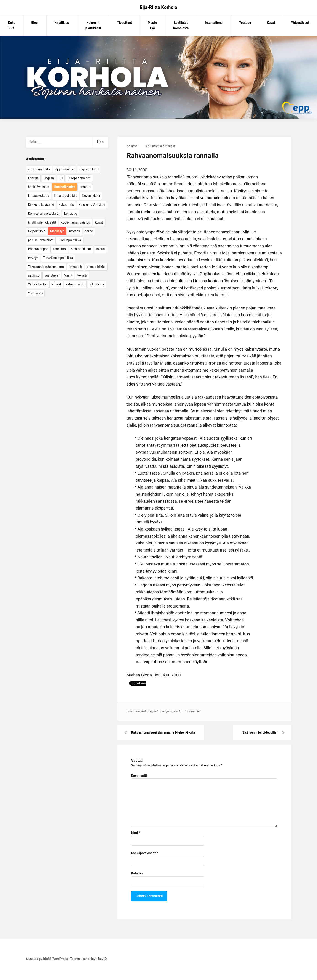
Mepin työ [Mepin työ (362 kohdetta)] (57, 231)
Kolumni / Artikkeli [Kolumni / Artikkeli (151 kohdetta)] (92, 205)
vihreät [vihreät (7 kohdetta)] (56, 284)
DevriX (103, 959)
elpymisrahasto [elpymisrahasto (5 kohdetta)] (39, 169)
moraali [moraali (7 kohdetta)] (75, 231)
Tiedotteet (124, 23)
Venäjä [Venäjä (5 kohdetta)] (82, 275)
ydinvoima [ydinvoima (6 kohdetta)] (97, 284)
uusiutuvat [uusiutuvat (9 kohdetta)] (52, 275)
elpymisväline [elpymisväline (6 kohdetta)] (64, 169)
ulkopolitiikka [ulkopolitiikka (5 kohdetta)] (96, 267)
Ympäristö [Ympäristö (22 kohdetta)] (35, 293)
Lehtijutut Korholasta (181, 25)
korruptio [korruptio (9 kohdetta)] (71, 214)
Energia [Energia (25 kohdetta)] (33, 178)
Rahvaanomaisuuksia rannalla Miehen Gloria (163, 732)
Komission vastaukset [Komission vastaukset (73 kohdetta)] (44, 214)
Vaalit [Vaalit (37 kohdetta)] (68, 275)
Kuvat (271, 23)
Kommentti (139, 776)
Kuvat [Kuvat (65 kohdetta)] (99, 222)
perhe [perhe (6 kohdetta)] (89, 231)
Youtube (245, 23)
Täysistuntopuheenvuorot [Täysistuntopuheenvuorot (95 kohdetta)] (46, 267)
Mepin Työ (152, 25)
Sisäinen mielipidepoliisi (260, 732)
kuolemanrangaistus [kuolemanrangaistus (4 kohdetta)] (76, 222)
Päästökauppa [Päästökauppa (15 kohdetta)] (38, 249)
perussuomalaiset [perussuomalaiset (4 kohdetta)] (41, 240)
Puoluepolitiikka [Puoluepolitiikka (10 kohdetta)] (70, 240)
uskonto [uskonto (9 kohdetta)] (34, 275)
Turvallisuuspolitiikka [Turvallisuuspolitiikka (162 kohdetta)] (58, 258)
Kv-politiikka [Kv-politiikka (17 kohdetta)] (37, 231)
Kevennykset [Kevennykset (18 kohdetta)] (91, 196)
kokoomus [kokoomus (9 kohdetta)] (66, 205)
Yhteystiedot (300, 23)
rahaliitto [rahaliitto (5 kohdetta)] (60, 249)
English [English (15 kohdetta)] (49, 178)
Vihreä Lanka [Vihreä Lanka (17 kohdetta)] (37, 284)
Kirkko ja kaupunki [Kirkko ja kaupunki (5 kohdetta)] (41, 205)
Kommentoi (193, 711)
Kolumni (132, 146)
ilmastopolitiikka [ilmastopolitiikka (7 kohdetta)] (66, 196)
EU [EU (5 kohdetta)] (61, 178)
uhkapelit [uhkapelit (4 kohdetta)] (76, 267)
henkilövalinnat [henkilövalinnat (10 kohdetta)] (39, 187)
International (214, 23)
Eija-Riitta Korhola (158, 7)
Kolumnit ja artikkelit (93, 25)
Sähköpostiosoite (145, 853)
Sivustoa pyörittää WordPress (47, 959)
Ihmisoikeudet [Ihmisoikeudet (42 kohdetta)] (64, 187)
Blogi (35, 23)
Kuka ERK (12, 25)
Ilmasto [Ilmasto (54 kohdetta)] (85, 187)
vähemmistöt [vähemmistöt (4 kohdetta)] (75, 284)
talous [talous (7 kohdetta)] (100, 249)
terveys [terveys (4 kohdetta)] (33, 258)
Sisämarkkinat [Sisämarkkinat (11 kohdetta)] (81, 249)
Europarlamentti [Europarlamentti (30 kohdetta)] (79, 178)
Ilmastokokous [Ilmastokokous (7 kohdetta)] (39, 196)
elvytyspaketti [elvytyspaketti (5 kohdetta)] (89, 169)
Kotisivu (137, 873)
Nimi (136, 833)
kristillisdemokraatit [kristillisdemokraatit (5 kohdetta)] (42, 222)
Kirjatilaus (62, 23)
